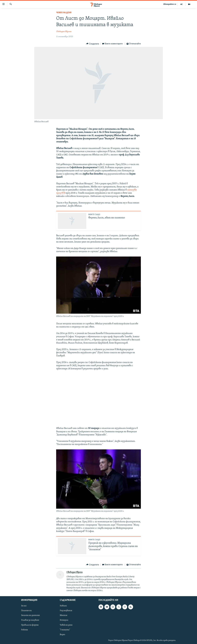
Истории (64, 620)
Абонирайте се (170, 4)
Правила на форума (30, 625)
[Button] (92, 44)
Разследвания (66, 611)
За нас (24, 606)
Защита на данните (30, 615)
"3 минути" (65, 630)
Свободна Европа (64, 32)
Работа (24, 630)
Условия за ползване (30, 620)
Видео (62, 635)
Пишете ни (26, 611)
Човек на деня (64, 13)
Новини (63, 606)
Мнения (64, 615)
